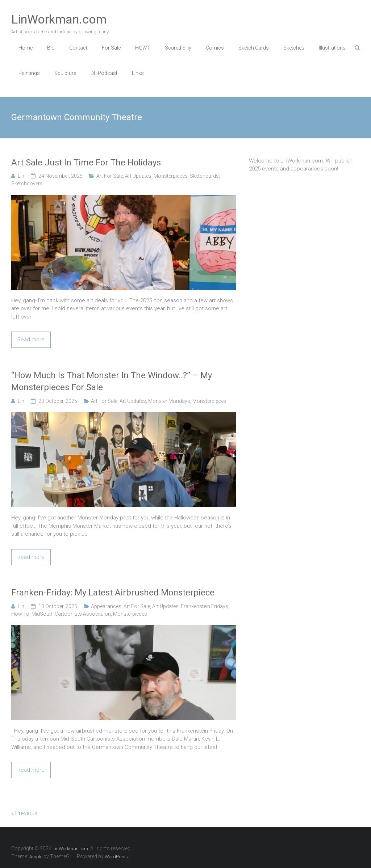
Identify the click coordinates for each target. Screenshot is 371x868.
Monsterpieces (171, 176)
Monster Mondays (169, 401)
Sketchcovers (27, 184)
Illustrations (332, 48)
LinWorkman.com (59, 19)
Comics (215, 48)
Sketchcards (204, 176)
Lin (21, 176)
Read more (31, 340)
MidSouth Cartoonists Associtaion (71, 614)
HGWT (143, 48)
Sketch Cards (254, 48)
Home (26, 48)
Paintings (29, 73)
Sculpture (65, 73)
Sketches (294, 48)
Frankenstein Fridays (205, 606)
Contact (78, 48)
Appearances (106, 606)
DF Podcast (104, 73)
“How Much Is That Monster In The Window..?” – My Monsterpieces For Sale (112, 382)
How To (20, 614)
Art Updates (138, 176)
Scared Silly (178, 48)
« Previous (24, 813)
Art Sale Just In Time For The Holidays (86, 163)
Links (138, 73)
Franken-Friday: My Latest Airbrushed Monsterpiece (113, 593)
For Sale (111, 48)
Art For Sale (110, 176)
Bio (51, 48)
